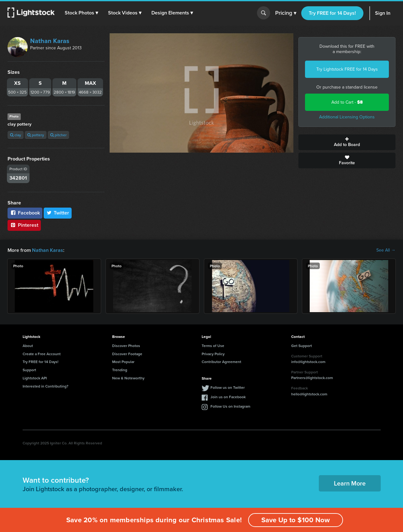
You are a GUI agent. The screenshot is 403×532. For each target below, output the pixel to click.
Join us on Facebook (228, 397)
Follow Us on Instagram (230, 406)
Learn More (350, 483)
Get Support (302, 346)
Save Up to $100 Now (296, 520)
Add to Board (347, 142)
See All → (386, 250)
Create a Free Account (42, 354)
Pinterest (24, 225)
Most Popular (123, 362)
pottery (36, 135)
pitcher (58, 135)
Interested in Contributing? (46, 386)
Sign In (383, 13)
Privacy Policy (213, 354)
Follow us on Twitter (228, 387)
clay (16, 135)
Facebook (25, 213)
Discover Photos (126, 346)
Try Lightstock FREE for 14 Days (347, 69)
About (28, 346)
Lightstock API (35, 378)
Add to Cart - (347, 102)
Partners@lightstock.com (312, 378)
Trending (120, 370)
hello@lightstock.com (309, 394)
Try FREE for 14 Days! (332, 13)
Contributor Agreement (221, 362)
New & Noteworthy (128, 378)
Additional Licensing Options (347, 117)
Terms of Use (213, 346)
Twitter (58, 213)
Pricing (286, 13)
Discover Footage (127, 354)
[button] (81, 13)
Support (29, 370)
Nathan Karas (50, 41)
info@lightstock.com (308, 362)
